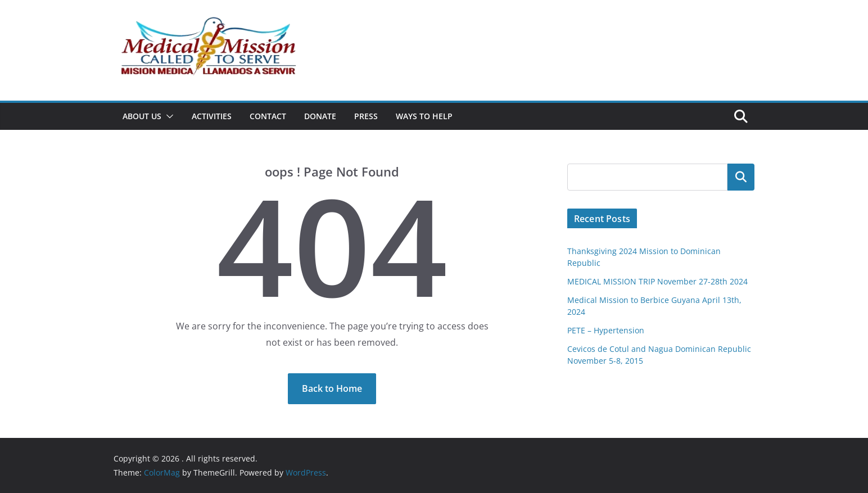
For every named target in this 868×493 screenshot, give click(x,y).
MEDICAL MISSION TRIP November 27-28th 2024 (657, 281)
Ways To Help (424, 116)
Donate (320, 116)
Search (741, 177)
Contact (268, 116)
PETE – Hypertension (606, 330)
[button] (168, 116)
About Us (142, 116)
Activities (212, 116)
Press (366, 116)
